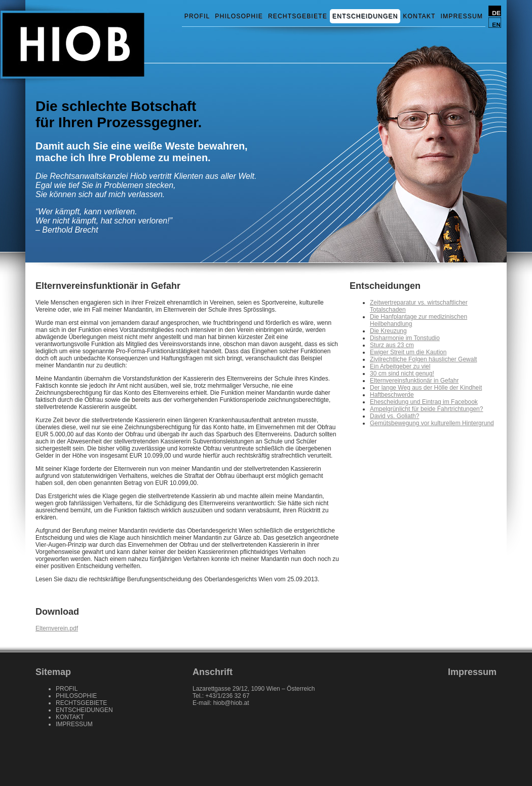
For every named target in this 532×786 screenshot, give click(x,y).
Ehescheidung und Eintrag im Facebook (424, 402)
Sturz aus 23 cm (392, 345)
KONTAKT (419, 16)
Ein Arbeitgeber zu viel (400, 366)
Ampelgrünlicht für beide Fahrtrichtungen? (426, 409)
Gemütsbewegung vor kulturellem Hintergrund (432, 423)
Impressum (472, 672)
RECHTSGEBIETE (298, 16)
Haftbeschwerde (392, 395)
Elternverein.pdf (57, 628)
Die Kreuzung (388, 331)
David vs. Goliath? (394, 416)
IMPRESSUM (462, 16)
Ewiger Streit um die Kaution (408, 352)
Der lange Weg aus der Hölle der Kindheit (426, 388)
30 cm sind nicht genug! (402, 373)
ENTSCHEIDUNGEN (365, 16)
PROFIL (197, 16)
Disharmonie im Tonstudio (405, 338)
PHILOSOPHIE (239, 16)
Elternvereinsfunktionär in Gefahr (414, 381)
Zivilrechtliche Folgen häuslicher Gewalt (423, 359)
